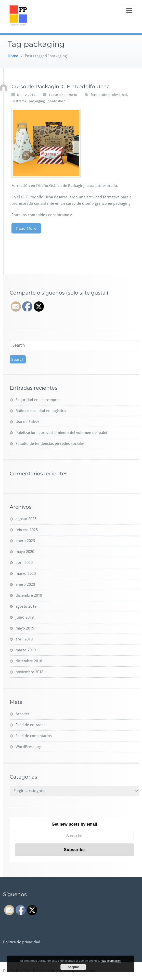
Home (13, 56)
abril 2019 (24, 639)
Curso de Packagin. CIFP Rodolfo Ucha (61, 86)
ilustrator (19, 101)
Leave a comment (63, 95)
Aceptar (73, 967)
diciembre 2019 (29, 595)
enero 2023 (25, 541)
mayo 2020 (25, 552)
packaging (37, 101)
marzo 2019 (26, 650)
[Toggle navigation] (129, 10)
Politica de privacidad (22, 942)
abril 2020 (24, 563)
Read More (26, 228)
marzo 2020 (26, 574)
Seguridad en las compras (38, 400)
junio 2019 (25, 617)
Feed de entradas (30, 725)
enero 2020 (25, 584)
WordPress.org (28, 747)
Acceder (22, 714)
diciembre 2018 (29, 661)
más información (111, 961)
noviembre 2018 (29, 672)
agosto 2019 (26, 606)
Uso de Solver (27, 422)
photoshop (57, 101)
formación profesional (109, 95)
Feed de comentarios (34, 736)
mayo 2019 (25, 628)
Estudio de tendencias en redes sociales (50, 444)
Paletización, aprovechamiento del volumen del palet (61, 433)
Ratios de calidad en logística (41, 411)
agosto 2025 (26, 519)
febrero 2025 (27, 530)
